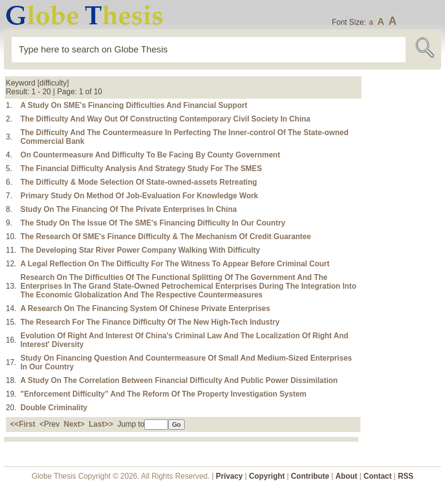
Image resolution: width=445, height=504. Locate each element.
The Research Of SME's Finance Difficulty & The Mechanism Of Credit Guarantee (166, 236)
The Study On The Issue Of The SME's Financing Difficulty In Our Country (153, 223)
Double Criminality (54, 408)
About (346, 476)
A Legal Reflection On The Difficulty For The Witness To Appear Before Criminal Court (175, 264)
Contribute (310, 476)
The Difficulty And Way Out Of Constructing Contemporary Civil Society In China (165, 119)
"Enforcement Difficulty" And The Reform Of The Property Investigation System (163, 394)
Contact (378, 476)
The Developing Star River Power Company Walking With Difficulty (140, 250)
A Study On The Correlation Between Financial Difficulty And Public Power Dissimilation (179, 380)
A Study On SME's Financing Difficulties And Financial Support (134, 105)
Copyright (267, 476)
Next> (74, 424)
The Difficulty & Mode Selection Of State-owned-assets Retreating (139, 182)
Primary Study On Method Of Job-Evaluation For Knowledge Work (139, 196)
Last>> (101, 424)
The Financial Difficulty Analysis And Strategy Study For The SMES (141, 168)
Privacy (229, 476)
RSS (406, 476)
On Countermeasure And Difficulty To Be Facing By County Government (150, 155)
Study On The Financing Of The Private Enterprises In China (128, 209)
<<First (23, 424)
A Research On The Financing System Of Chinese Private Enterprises (145, 308)
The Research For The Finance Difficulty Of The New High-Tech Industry (150, 322)
